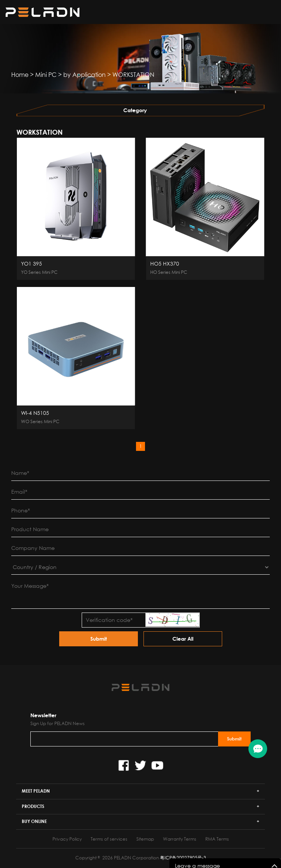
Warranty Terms (180, 839)
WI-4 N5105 (35, 413)
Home (20, 75)
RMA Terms (217, 839)
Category (135, 110)
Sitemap (145, 839)
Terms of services (109, 839)
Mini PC (46, 75)
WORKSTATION (133, 75)
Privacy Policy (67, 839)
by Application (84, 75)
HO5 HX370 (165, 264)
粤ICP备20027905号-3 (183, 858)
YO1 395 (31, 264)
